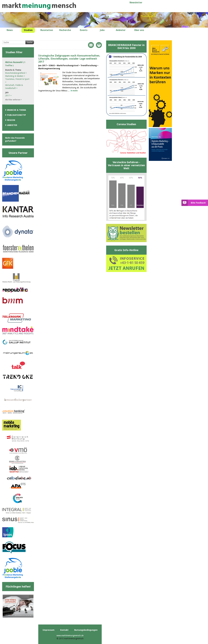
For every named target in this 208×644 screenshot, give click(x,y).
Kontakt (64, 630)
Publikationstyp (17, 115)
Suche (30, 42)
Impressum (49, 630)
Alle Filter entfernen (13, 100)
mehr (75, 91)
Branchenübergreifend (16, 73)
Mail (91, 45)
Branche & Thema (17, 110)
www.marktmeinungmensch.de (70, 635)
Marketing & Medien (15, 76)
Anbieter (12, 125)
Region (11, 120)
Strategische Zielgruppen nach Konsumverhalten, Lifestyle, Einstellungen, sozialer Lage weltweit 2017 (69, 59)
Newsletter (136, 3)
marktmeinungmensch (39, 6)
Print (99, 45)
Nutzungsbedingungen (86, 630)
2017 (8, 96)
